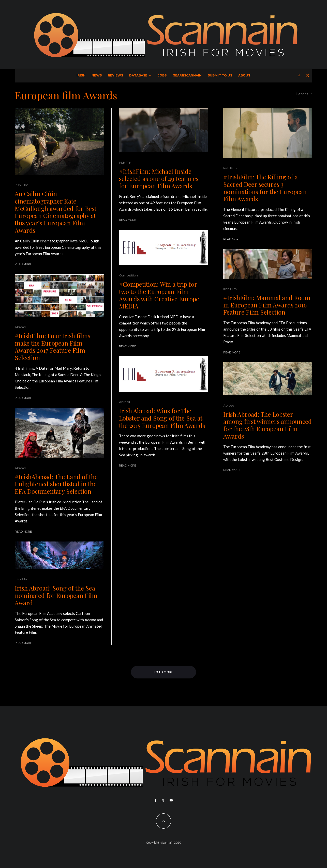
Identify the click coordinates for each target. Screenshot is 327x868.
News (97, 75)
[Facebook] (299, 75)
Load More (164, 672)
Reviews (115, 75)
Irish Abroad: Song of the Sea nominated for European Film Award (56, 595)
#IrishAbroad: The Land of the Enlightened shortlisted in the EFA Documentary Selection (56, 484)
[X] (308, 75)
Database (138, 75)
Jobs (162, 75)
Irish (81, 75)
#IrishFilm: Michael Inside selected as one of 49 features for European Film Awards (159, 179)
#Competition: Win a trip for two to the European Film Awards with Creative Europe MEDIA (159, 295)
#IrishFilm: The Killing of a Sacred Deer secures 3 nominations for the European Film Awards (265, 188)
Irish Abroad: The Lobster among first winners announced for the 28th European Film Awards (267, 425)
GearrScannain (187, 75)
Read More (23, 264)
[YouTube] (171, 800)
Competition (128, 275)
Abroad (20, 327)
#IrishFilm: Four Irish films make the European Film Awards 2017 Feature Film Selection (53, 347)
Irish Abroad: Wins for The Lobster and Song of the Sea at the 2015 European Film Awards (162, 418)
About (244, 75)
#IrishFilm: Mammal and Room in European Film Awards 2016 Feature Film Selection (267, 305)
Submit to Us (220, 75)
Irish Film (21, 185)
